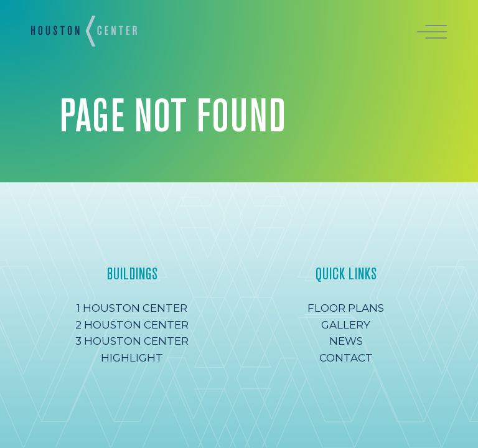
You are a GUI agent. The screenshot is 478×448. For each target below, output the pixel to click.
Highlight (132, 358)
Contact (346, 358)
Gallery (346, 325)
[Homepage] (84, 31)
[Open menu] (432, 31)
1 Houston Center (132, 308)
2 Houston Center (132, 325)
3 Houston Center (132, 341)
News (346, 341)
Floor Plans (346, 308)
